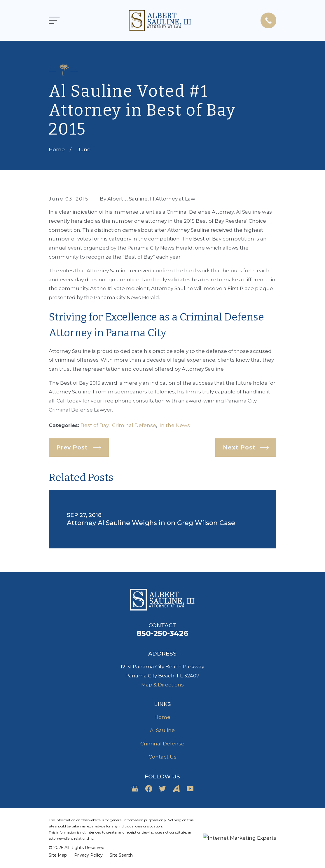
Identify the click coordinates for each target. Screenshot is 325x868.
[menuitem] (58, 855)
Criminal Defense (134, 425)
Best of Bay (95, 425)
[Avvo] (176, 789)
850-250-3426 (163, 633)
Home (162, 717)
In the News (175, 425)
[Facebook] (149, 789)
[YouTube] (190, 789)
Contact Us (163, 757)
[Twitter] (163, 789)
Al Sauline (162, 730)
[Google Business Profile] (135, 789)
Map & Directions (163, 685)
